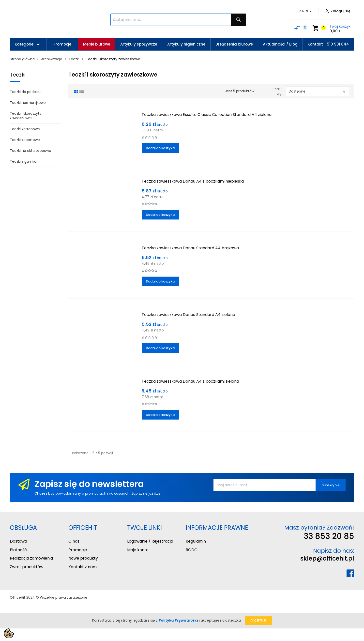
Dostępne (318, 92)
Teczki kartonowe (25, 129)
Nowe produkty (83, 558)
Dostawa (18, 541)
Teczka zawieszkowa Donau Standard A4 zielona (188, 315)
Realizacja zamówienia (31, 558)
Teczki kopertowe (25, 140)
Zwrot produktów (27, 567)
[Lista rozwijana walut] (306, 11)
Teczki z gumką (23, 161)
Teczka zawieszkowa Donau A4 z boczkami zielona (190, 381)
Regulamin (196, 541)
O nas (74, 541)
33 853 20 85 (329, 536)
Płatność (18, 550)
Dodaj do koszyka (160, 148)
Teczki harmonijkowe (28, 103)
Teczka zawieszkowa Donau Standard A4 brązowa (190, 248)
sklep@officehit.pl (327, 558)
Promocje (78, 550)
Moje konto (138, 550)
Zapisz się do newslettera (89, 484)
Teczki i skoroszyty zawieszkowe (26, 116)
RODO (192, 550)
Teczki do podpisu (25, 92)
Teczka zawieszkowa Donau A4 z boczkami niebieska (193, 181)
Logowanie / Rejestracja (150, 541)
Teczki (18, 75)
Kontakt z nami (83, 567)
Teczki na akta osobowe (30, 151)
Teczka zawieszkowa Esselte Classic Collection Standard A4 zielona (207, 115)
